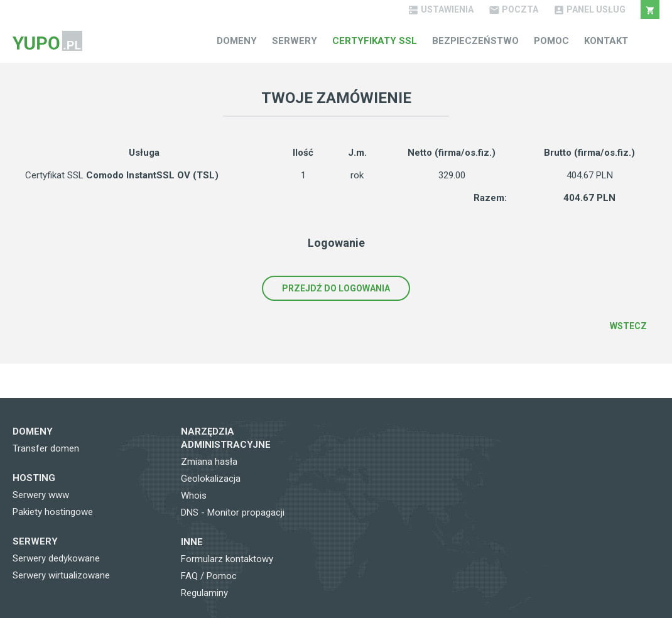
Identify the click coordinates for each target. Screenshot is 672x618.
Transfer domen (46, 448)
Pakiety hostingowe (53, 512)
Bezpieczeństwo (475, 41)
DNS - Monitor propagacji (233, 512)
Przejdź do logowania (336, 288)
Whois (194, 496)
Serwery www (41, 495)
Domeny (237, 41)
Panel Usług (589, 9)
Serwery (295, 41)
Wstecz (628, 326)
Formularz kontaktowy (227, 559)
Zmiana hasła (209, 462)
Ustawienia (441, 9)
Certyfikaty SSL (375, 41)
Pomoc (551, 41)
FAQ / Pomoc (209, 576)
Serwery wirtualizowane (61, 575)
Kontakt (606, 41)
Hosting (34, 478)
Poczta (513, 9)
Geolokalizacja (211, 479)
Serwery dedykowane (56, 558)
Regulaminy (204, 593)
